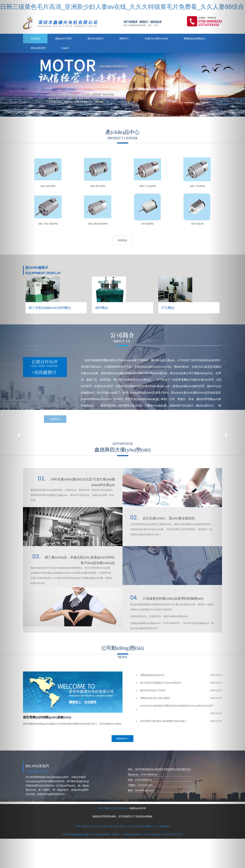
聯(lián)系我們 (38, 48)
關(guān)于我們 (63, 38)
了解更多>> (55, 419)
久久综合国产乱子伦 (172, 834)
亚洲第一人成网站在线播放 (126, 834)
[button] (18, 434)
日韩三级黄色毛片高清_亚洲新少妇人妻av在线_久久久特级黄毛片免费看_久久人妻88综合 (122, 7)
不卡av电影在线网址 (100, 834)
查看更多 (122, 240)
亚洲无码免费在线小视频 (76, 834)
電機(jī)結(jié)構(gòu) (194, 38)
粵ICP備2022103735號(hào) (114, 808)
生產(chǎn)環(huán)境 (156, 38)
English (65, 48)
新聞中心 (124, 38)
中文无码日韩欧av (151, 834)
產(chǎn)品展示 (96, 38)
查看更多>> (122, 739)
